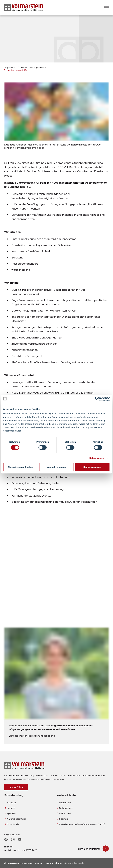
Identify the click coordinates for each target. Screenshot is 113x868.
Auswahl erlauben (56, 467)
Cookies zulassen (92, 467)
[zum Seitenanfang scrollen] (94, 849)
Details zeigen (97, 458)
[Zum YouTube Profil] (20, 839)
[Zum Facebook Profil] (6, 839)
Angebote (10, 67)
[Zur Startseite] (24, 8)
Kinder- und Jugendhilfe (33, 67)
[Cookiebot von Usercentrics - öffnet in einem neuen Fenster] (97, 399)
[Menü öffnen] (107, 8)
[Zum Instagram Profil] (13, 839)
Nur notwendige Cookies (21, 467)
